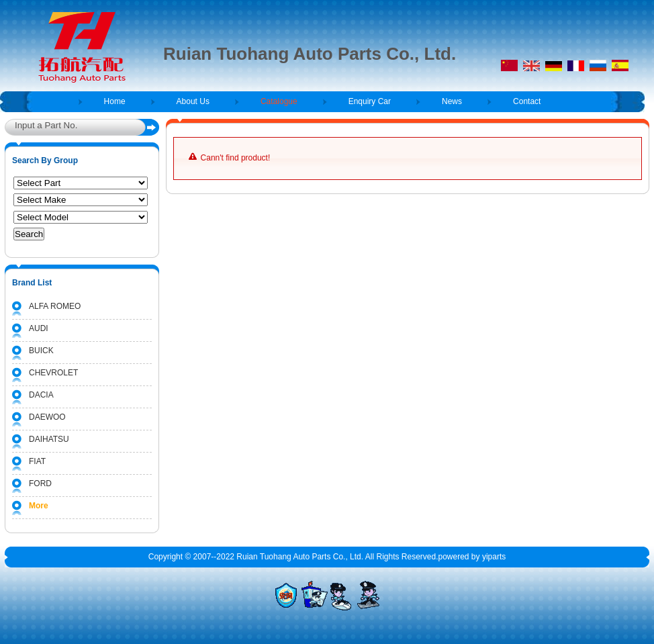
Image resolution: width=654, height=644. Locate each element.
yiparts (494, 557)
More (39, 506)
